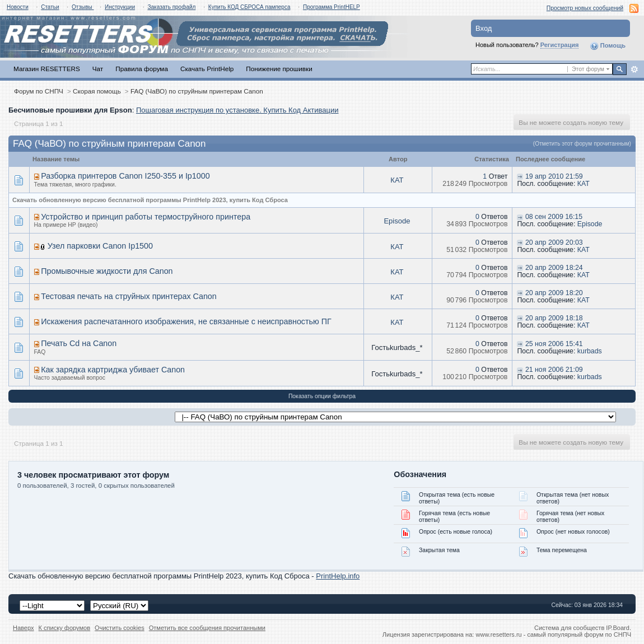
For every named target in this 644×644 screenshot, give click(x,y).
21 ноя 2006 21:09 (554, 370)
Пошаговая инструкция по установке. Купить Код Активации (237, 110)
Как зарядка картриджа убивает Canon (113, 370)
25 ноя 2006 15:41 (554, 344)
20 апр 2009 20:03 (554, 242)
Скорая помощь (97, 91)
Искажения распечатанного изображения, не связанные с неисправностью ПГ (186, 321)
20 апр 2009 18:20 (554, 293)
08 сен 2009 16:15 (554, 217)
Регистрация (560, 45)
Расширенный (634, 69)
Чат (98, 69)
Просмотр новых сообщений (585, 8)
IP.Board (618, 628)
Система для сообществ (569, 628)
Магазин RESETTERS (47, 69)
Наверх (24, 628)
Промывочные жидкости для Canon (107, 271)
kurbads (590, 351)
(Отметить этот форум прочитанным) (582, 144)
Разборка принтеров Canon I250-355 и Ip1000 (125, 176)
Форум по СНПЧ (39, 91)
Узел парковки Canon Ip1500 (100, 246)
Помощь (608, 46)
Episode (397, 221)
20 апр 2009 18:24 (554, 268)
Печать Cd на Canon (79, 343)
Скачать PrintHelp (207, 69)
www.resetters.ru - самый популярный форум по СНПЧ (553, 634)
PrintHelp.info (338, 576)
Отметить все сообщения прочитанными (207, 628)
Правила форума (142, 69)
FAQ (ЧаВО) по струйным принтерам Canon (197, 91)
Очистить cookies (120, 628)
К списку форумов (65, 628)
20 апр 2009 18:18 (554, 318)
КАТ (397, 180)
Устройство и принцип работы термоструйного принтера (146, 217)
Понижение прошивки (279, 69)
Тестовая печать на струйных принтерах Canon (129, 296)
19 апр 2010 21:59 (554, 176)
